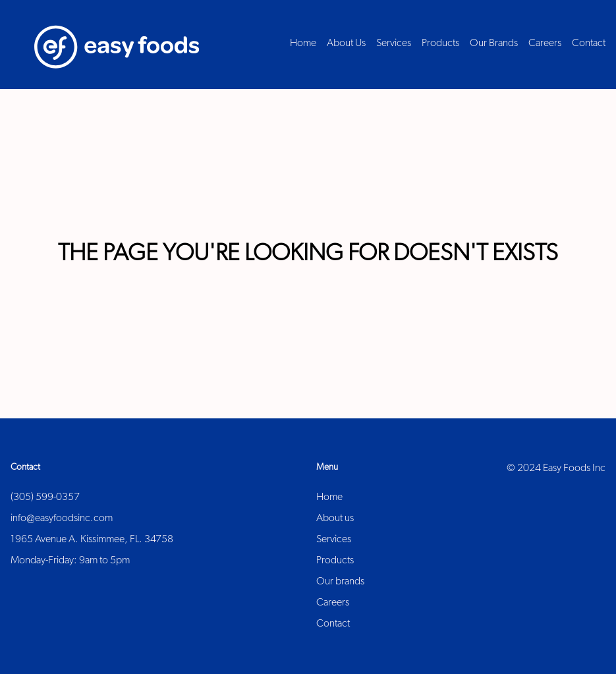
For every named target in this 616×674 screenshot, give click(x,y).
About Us (346, 43)
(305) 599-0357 (45, 497)
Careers (333, 603)
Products (335, 561)
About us (335, 519)
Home (329, 497)
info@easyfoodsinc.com (62, 519)
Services (334, 540)
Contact (333, 624)
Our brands (340, 582)
